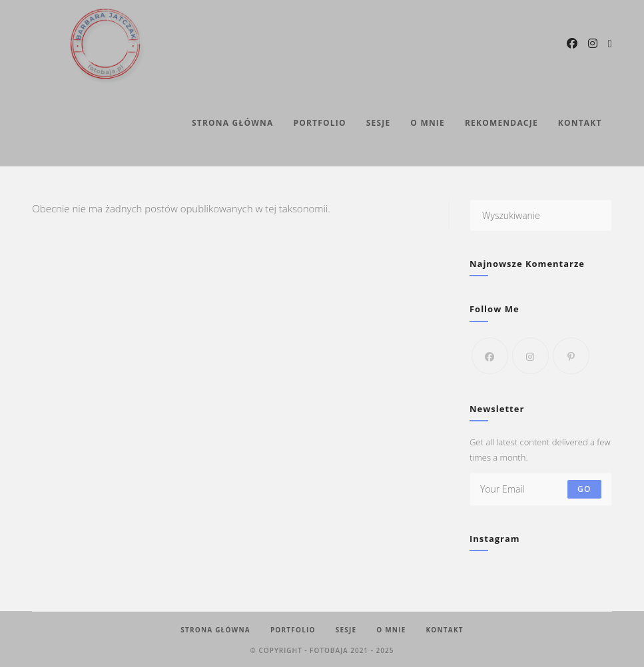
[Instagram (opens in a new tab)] (593, 43)
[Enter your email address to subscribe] (541, 489)
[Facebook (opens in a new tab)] (572, 43)
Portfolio (293, 630)
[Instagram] (530, 356)
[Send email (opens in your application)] (610, 44)
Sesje (346, 630)
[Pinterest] (571, 356)
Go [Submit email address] (584, 489)
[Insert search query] (541, 215)
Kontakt (444, 630)
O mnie (391, 630)
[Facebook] (490, 356)
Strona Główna (215, 630)
